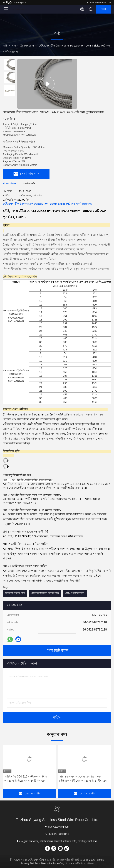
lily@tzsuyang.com (15, 2)
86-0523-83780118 (99, 2)
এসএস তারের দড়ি (75, 593)
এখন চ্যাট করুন (57, 651)
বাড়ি (5, 46)
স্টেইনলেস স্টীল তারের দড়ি (45, 593)
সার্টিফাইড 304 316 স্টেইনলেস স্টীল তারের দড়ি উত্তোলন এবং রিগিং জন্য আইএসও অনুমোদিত (26, 779)
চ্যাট (104, 9)
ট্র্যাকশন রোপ (27, 46)
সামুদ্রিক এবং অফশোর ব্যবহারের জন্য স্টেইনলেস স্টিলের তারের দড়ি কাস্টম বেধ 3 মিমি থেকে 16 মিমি (84, 779)
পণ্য (14, 46)
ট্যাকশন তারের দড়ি (15, 593)
